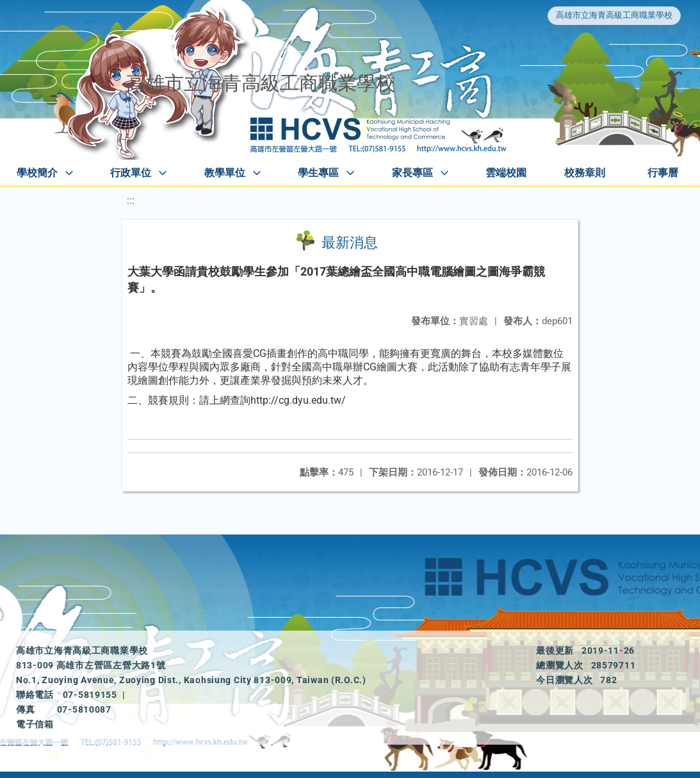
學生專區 (318, 173)
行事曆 (663, 173)
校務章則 (585, 173)
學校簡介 (37, 173)
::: (131, 200)
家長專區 (412, 173)
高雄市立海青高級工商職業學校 (614, 15)
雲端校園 (506, 173)
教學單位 (225, 173)
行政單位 (131, 173)
